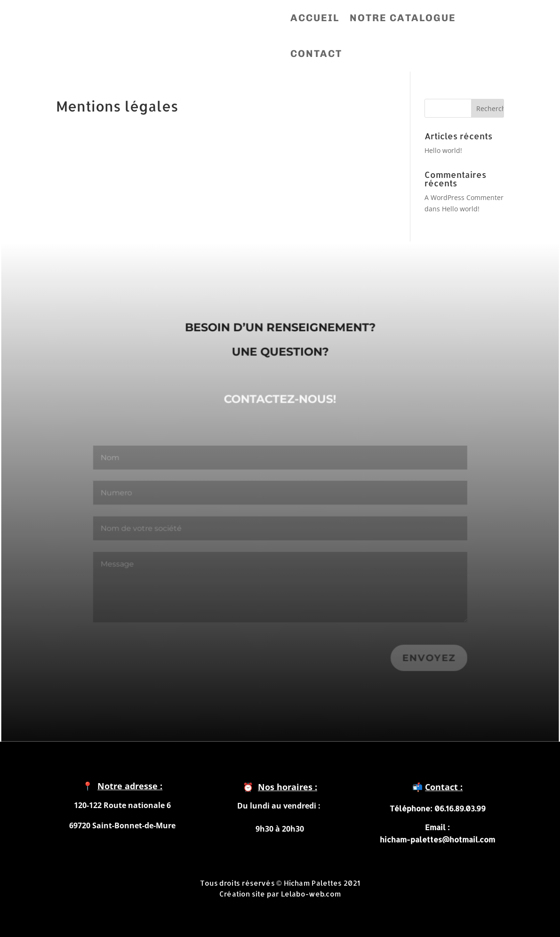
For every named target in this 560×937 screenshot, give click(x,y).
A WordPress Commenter (464, 197)
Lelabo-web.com (311, 893)
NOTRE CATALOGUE (403, 18)
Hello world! (443, 150)
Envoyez (426, 659)
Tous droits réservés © (242, 883)
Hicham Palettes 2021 (322, 883)
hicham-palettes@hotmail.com (437, 839)
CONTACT (316, 53)
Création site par (250, 893)
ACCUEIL (315, 18)
